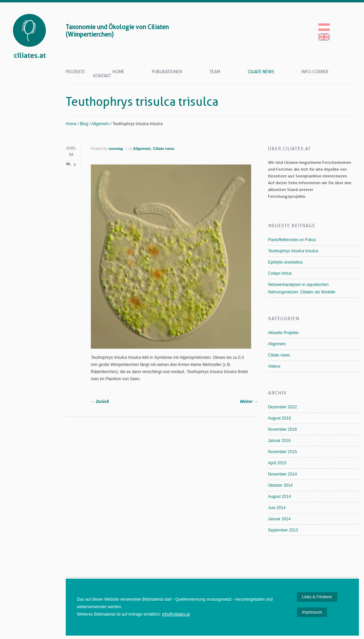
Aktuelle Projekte (283, 333)
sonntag (116, 149)
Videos (274, 366)
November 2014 (282, 474)
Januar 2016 (279, 441)
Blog (84, 124)
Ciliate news (164, 149)
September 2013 (283, 530)
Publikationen (167, 72)
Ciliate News (261, 72)
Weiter (249, 401)
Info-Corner (315, 72)
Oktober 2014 (280, 485)
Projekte (75, 72)
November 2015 (282, 452)
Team (215, 72)
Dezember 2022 (282, 407)
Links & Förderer (317, 597)
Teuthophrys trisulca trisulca (293, 251)
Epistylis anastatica (285, 262)
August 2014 (279, 497)
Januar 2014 (279, 519)
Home (118, 72)
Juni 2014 (277, 508)
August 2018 (279, 418)
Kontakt (102, 76)
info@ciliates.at (176, 614)
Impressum (312, 612)
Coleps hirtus (280, 273)
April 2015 (277, 463)
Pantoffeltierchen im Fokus (292, 240)
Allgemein (100, 124)
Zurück (100, 401)
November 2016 (282, 429)
